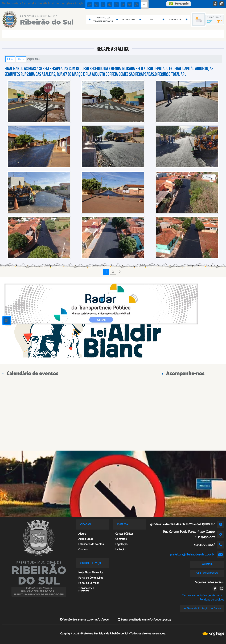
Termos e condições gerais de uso (203, 595)
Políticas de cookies (212, 600)
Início (10, 59)
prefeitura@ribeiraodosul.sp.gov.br (192, 555)
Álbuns (21, 59)
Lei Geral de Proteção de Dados (202, 608)
